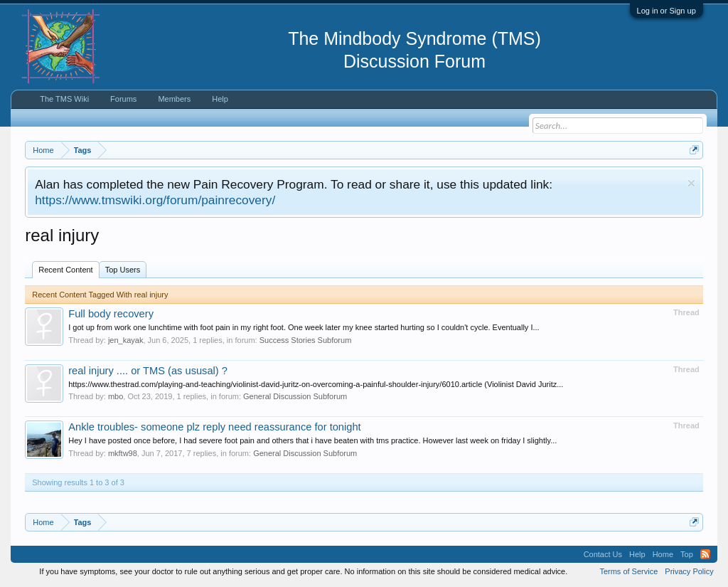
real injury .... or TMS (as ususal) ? (148, 371)
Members (174, 99)
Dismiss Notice (691, 183)
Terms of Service (628, 571)
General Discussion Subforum (295, 396)
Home (663, 554)
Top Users (123, 270)
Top (687, 554)
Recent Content (65, 270)
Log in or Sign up (667, 11)
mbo (116, 396)
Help (220, 99)
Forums (123, 99)
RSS (705, 554)
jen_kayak (126, 340)
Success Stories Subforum (306, 340)
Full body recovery (111, 314)
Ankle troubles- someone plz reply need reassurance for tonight (214, 427)
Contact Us (603, 554)
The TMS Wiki (64, 99)
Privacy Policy (689, 571)
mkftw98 (123, 453)
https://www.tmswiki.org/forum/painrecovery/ (155, 200)
